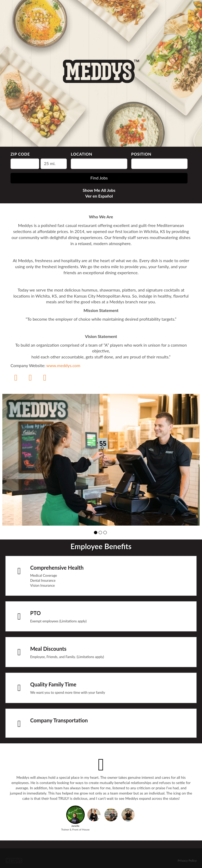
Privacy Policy (187, 861)
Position (141, 154)
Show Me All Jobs (99, 190)
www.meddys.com (63, 365)
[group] (101, 460)
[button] (96, 533)
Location (82, 154)
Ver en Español (99, 196)
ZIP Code (20, 154)
